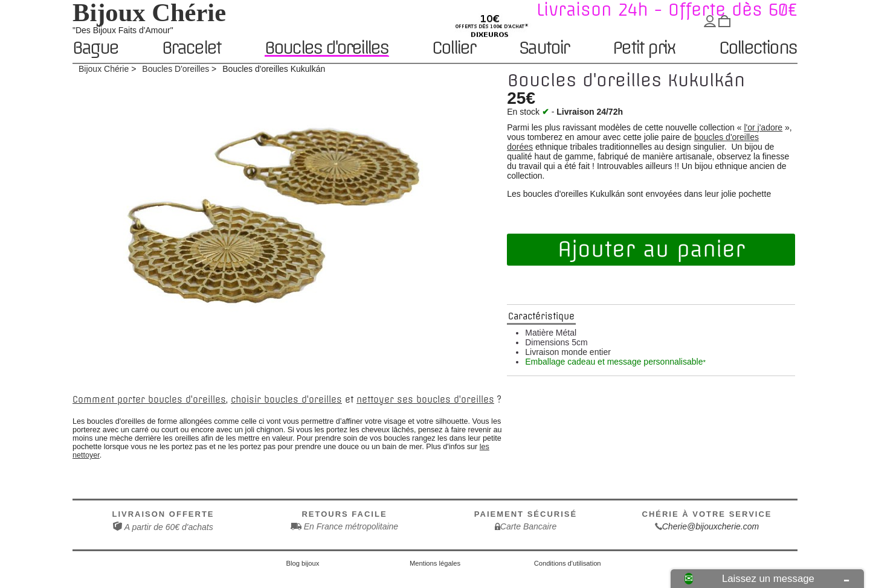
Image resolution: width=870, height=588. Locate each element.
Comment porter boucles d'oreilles (149, 400)
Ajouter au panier (651, 249)
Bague (95, 49)
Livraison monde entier (568, 352)
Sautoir (544, 49)
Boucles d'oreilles (327, 48)
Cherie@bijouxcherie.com (711, 526)
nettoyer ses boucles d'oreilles (425, 400)
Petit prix (644, 49)
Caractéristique (541, 316)
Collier (453, 49)
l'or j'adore (763, 127)
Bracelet (192, 49)
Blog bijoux (303, 563)
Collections (758, 49)
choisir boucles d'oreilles (286, 400)
